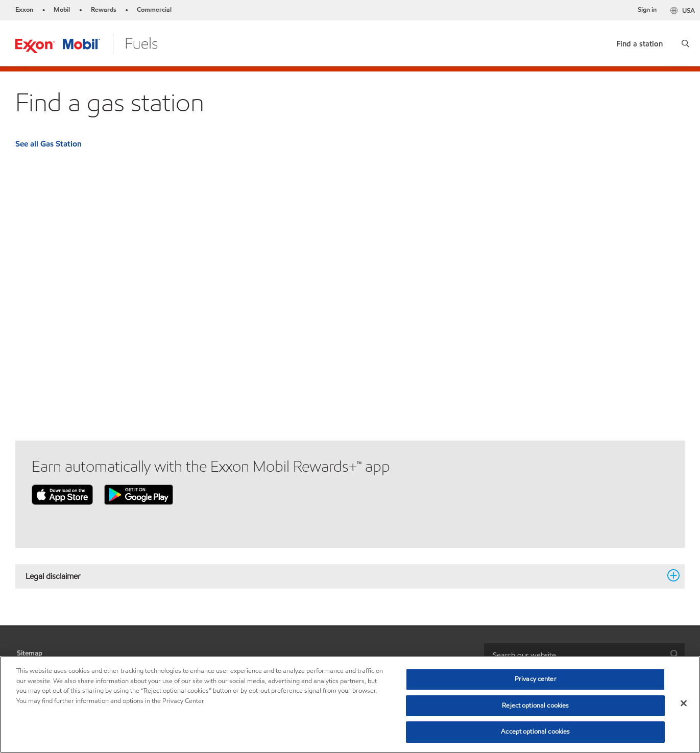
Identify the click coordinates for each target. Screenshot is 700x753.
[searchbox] (574, 655)
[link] (639, 42)
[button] (685, 43)
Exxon (24, 10)
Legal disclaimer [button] (344, 576)
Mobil (62, 10)
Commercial (154, 10)
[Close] (684, 703)
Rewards (104, 10)
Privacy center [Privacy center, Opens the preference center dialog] (536, 679)
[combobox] (584, 655)
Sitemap (30, 653)
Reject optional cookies (535, 706)
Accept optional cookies (535, 732)
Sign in (647, 10)
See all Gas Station (49, 144)
